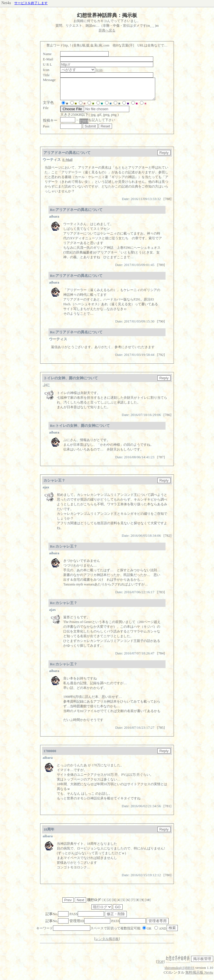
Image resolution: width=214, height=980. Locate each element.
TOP (160, 966)
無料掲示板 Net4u (199, 977)
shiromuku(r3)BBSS (180, 972)
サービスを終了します (31, 3)
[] (104, 904)
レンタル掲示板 (107, 943)
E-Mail (67, 164)
